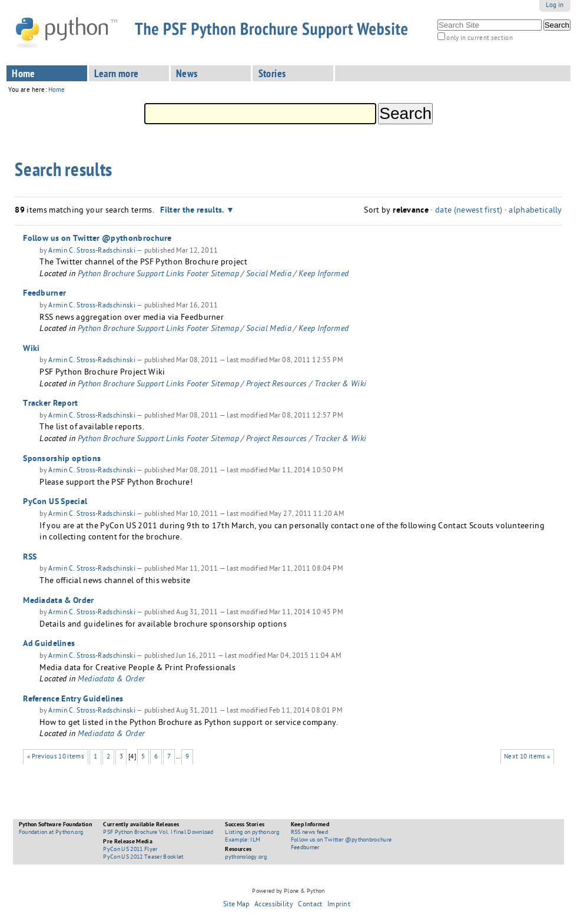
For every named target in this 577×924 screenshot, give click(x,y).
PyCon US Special (55, 502)
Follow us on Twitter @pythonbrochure (97, 239)
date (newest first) (469, 211)
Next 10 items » (527, 757)
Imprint (339, 905)
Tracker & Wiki (341, 385)
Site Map (236, 905)
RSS (30, 558)
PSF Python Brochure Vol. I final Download (158, 833)
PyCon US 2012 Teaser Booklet (143, 857)
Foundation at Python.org (51, 833)
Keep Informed (324, 275)
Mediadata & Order (58, 601)
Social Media (269, 275)
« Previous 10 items (56, 757)
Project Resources (276, 385)
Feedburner (44, 294)
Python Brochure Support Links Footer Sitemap (158, 275)
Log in (555, 6)
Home (24, 75)
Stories (272, 75)
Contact (310, 905)
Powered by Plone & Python (288, 892)
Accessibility (274, 905)
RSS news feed (309, 833)
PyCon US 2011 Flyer (130, 850)
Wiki (31, 349)
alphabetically (535, 211)
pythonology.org (246, 857)
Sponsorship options (62, 459)
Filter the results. (193, 211)
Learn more (117, 75)
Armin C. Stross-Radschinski (92, 251)
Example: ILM (243, 840)
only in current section (479, 39)
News (187, 75)
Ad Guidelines (49, 644)
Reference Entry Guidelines (73, 700)
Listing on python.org (252, 833)
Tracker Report (50, 404)
